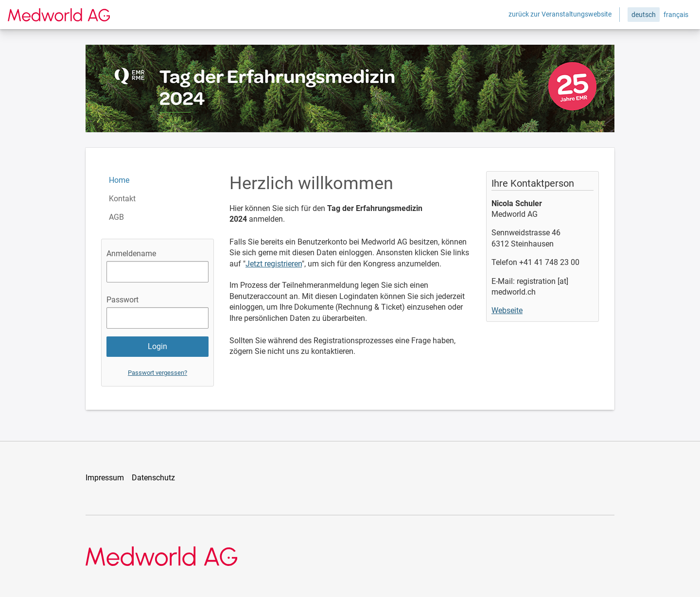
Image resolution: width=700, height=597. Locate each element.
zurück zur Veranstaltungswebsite (560, 14)
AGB (116, 217)
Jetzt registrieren (274, 264)
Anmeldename (131, 254)
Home (119, 180)
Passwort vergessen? (157, 373)
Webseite (507, 310)
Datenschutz (153, 478)
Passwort (122, 300)
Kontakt (122, 199)
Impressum (105, 478)
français (676, 15)
